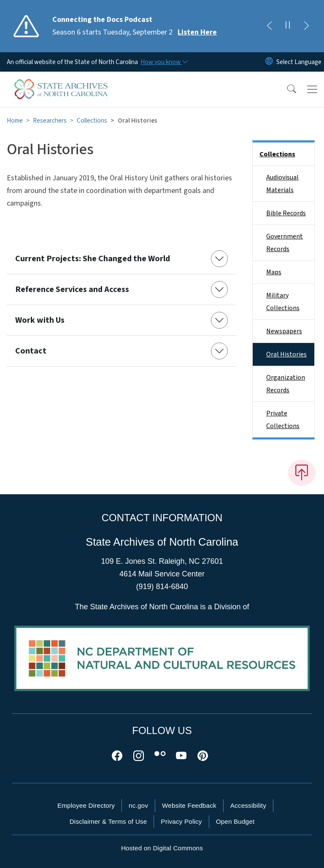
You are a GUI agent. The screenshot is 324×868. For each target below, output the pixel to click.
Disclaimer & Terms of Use (108, 821)
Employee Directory (86, 805)
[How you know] (164, 62)
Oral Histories (286, 354)
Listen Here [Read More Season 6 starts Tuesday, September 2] (197, 32)
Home (15, 121)
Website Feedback (189, 805)
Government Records (285, 243)
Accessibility (248, 805)
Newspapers (284, 331)
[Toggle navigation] (312, 89)
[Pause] (288, 26)
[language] (299, 62)
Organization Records (286, 384)
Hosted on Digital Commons (162, 848)
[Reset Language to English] (269, 62)
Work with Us (40, 320)
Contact (31, 351)
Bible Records (286, 213)
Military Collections (283, 302)
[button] (286, 89)
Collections (92, 121)
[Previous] (269, 26)
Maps (274, 272)
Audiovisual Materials (282, 184)
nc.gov (138, 805)
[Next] (306, 26)
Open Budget (235, 821)
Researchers (50, 121)
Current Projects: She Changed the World (93, 259)
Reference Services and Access (72, 289)
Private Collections (283, 420)
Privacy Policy (181, 821)
